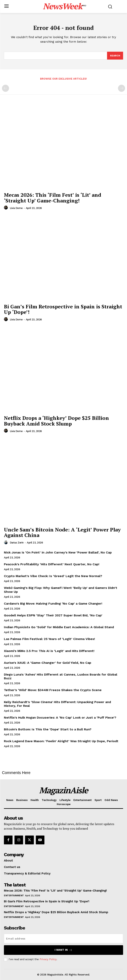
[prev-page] (5, 88)
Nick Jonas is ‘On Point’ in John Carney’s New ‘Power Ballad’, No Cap (58, 552)
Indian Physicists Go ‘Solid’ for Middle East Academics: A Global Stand (59, 627)
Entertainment (14, 895)
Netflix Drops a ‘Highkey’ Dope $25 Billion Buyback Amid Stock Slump (56, 421)
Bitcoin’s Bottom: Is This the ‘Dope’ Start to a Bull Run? (48, 729)
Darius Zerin (17, 543)
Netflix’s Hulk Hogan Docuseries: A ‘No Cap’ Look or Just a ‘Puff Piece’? (60, 718)
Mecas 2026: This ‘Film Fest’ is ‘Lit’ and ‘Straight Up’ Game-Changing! (53, 198)
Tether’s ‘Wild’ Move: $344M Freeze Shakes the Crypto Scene (53, 690)
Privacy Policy (48, 959)
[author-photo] (6, 208)
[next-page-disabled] (122, 88)
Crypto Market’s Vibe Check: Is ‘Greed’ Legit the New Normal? (53, 576)
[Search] (115, 56)
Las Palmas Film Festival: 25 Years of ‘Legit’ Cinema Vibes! (49, 639)
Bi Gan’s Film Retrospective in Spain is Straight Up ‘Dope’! (63, 309)
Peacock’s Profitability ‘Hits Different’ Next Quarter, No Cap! (52, 564)
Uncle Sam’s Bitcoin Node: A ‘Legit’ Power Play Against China (62, 532)
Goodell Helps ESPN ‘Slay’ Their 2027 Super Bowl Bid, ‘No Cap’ (53, 615)
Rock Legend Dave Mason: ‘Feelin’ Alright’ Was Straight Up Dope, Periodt (61, 741)
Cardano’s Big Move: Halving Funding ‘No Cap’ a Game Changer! (53, 604)
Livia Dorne (16, 208)
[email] (63, 939)
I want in (63, 950)
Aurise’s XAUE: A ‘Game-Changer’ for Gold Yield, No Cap (48, 663)
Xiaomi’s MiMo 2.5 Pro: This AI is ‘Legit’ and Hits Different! (49, 651)
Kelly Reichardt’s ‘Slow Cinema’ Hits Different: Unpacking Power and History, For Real (57, 704)
